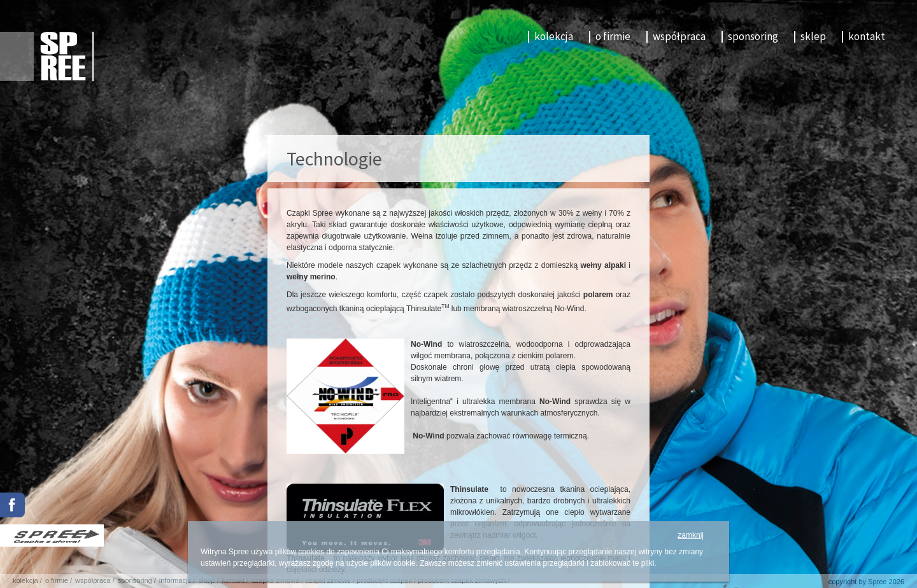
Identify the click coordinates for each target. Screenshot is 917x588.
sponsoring (753, 36)
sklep (813, 36)
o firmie (613, 36)
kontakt (867, 36)
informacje (175, 580)
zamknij (691, 535)
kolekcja (554, 36)
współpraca (679, 36)
